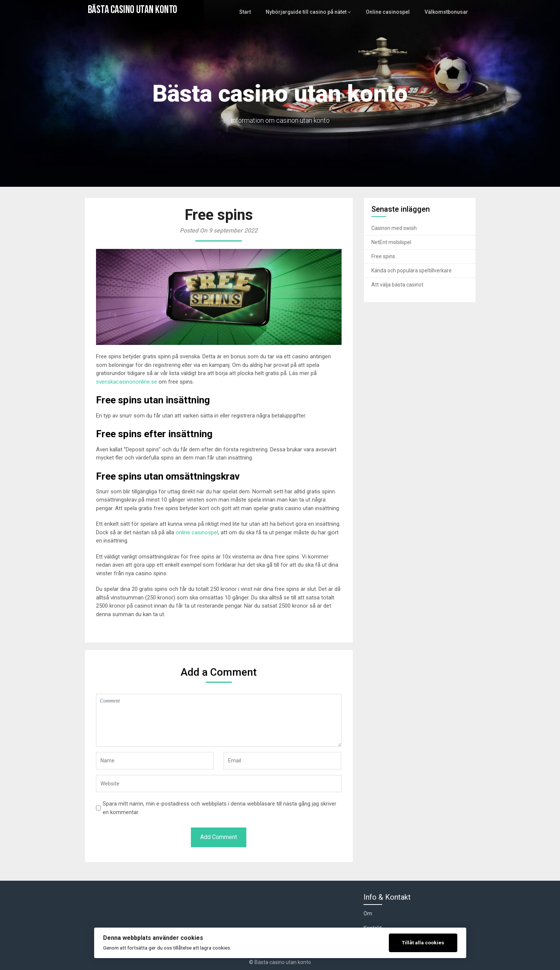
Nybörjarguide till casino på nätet (313, 12)
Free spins (383, 256)
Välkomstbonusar (447, 12)
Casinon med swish (394, 228)
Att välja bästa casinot (397, 285)
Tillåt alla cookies (423, 942)
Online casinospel (391, 12)
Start (254, 12)
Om (368, 913)
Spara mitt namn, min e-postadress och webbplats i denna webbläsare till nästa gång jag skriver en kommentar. (220, 808)
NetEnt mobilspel (391, 242)
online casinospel (197, 532)
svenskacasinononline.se (127, 382)
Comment (219, 720)
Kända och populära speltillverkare (412, 270)
